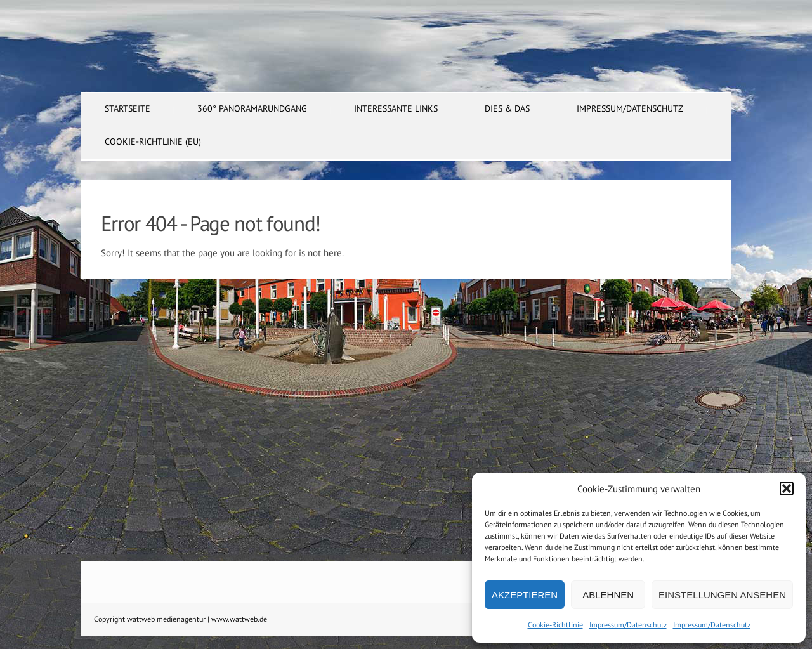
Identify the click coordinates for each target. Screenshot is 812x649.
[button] (787, 488)
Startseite (128, 108)
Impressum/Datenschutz (628, 625)
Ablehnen (608, 595)
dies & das (507, 108)
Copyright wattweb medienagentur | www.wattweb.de (180, 619)
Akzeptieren (525, 595)
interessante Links (396, 108)
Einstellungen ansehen (722, 595)
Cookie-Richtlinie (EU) (153, 141)
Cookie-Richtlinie (555, 625)
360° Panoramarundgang (252, 108)
